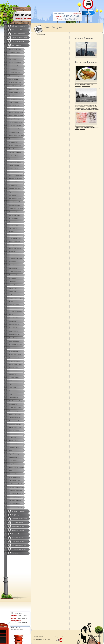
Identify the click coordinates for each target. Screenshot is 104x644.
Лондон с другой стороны (16, 467)
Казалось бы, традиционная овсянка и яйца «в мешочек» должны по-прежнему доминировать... (86, 84)
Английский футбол (18, 523)
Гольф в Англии (13, 155)
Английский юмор (18, 538)
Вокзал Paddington (14, 341)
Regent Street (13, 374)
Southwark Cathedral (15, 295)
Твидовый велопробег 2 (16, 407)
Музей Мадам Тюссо (15, 66)
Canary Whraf (13, 285)
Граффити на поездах (15, 139)
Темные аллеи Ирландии (16, 507)
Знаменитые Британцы (15, 258)
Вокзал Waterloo (14, 328)
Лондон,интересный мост (16, 135)
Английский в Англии (19, 545)
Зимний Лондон (13, 225)
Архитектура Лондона (15, 344)
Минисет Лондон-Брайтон (16, 175)
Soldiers (11, 381)
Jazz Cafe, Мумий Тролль (16, 202)
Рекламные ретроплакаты (16, 411)
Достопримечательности (20, 519)
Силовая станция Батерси (16, 311)
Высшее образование (19, 34)
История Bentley (14, 142)
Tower (11, 384)
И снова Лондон (13, 79)
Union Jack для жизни (15, 238)
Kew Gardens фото (14, 106)
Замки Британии (14, 245)
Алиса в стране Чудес (15, 129)
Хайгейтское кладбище (15, 401)
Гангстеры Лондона (14, 72)
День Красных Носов (15, 198)
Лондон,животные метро (16, 112)
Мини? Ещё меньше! (15, 86)
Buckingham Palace (14, 318)
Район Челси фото (14, 102)
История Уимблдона (15, 172)
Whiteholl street (13, 441)
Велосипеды (12, 321)
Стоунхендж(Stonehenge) (16, 122)
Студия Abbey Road (14, 417)
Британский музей (14, 474)
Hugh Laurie (12, 278)
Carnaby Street (13, 288)
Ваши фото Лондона (15, 76)
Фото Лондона (17, 45)
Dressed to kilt (13, 212)
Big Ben (11, 315)
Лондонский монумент (15, 364)
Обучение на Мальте (18, 30)
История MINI (13, 182)
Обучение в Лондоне (19, 26)
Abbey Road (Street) (14, 477)
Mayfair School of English (16, 484)
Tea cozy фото (13, 109)
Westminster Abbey (14, 325)
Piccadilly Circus (13, 368)
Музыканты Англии (15, 504)
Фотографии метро (14, 205)
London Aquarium (14, 434)
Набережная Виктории (15, 444)
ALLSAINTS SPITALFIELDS (17, 494)
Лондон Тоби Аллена (15, 248)
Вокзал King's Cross (14, 334)
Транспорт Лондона (18, 530)
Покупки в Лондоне (14, 361)
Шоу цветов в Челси (15, 218)
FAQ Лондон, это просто (20, 515)
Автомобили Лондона (15, 354)
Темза (10, 394)
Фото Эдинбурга (14, 228)
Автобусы (12, 301)
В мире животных (14, 457)
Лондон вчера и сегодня (16, 242)
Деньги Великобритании (16, 149)
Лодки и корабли (14, 275)
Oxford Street (13, 437)
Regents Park (12, 291)
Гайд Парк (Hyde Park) (15, 126)
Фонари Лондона (14, 165)
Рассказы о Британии (19, 41)
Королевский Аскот (14, 159)
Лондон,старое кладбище (16, 116)
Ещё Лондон (12, 59)
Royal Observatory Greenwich (17, 454)
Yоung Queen (13, 96)
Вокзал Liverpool (14, 338)
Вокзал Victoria (13, 331)
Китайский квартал (14, 351)
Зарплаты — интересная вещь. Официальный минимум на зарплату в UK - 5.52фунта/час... (87, 127)
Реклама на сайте (38, 637)
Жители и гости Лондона (16, 358)
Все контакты (77, 13)
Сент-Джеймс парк (14, 480)
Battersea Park (13, 268)
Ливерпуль (12, 252)
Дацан (11, 470)
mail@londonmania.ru (17, 630)
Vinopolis (11, 464)
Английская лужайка (15, 145)
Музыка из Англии (18, 526)
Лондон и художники (15, 414)
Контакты (15, 553)
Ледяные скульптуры (15, 424)
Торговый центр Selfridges (16, 487)
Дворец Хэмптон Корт (15, 427)
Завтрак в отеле (13, 169)
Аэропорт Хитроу (14, 431)
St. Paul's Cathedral (14, 378)
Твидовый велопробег (15, 119)
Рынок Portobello (14, 371)
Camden (11, 348)
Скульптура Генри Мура (16, 208)
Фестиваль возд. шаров (15, 222)
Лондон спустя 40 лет (15, 421)
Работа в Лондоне (18, 534)
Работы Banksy (13, 69)
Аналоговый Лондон (15, 497)
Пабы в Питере (13, 404)
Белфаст (11, 308)
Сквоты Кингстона (14, 265)
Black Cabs (12, 232)
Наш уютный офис (14, 215)
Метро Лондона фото (15, 162)
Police (11, 451)
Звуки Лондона (13, 460)
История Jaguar (13, 185)
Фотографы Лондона (15, 500)
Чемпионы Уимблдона (15, 179)
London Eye (12, 281)
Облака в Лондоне (14, 132)
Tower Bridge (13, 388)
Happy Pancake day (14, 192)
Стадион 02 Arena (14, 447)
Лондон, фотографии (15, 49)
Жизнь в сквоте (13, 56)
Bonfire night (12, 195)
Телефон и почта (14, 391)
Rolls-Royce (12, 262)
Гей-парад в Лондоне (15, 271)
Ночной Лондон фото (15, 63)
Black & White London (15, 92)
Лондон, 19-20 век (14, 89)
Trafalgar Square (13, 397)
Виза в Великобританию (20, 37)
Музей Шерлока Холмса (16, 99)
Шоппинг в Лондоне (18, 542)
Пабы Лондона (13, 235)
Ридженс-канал (13, 255)
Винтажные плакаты (15, 82)
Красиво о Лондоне (14, 53)
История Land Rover (15, 189)
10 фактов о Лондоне (19, 511)
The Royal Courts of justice (16, 298)
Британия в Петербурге (16, 152)
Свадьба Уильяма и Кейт (16, 490)
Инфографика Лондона (19, 549)
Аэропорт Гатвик (14, 305)
